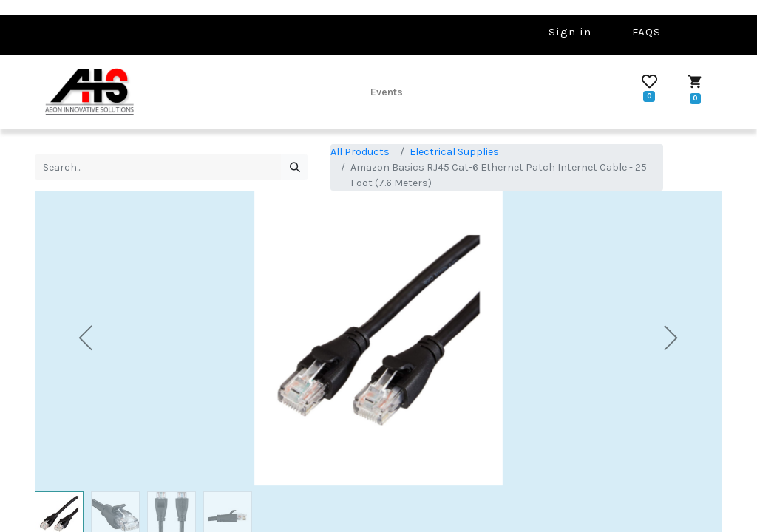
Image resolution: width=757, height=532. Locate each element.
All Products (360, 152)
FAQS (646, 32)
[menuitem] (387, 92)
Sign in (570, 32)
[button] (86, 338)
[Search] (295, 167)
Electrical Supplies (454, 152)
